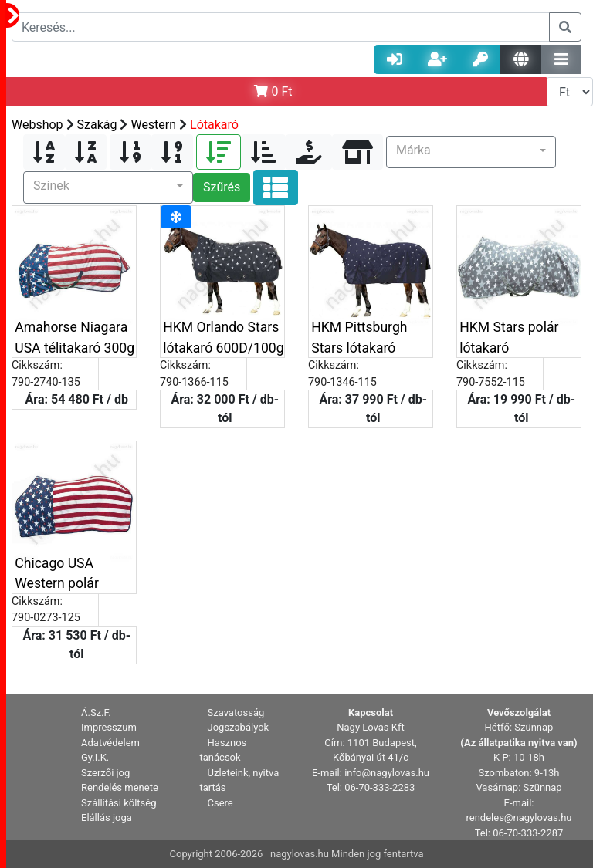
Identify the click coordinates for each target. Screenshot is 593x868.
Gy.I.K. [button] (95, 757)
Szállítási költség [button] (119, 803)
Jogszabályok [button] (239, 727)
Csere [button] (220, 803)
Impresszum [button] (109, 727)
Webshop (37, 125)
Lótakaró (214, 125)
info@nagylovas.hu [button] (387, 773)
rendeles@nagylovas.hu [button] (519, 817)
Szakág (97, 125)
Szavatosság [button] (236, 713)
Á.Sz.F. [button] (96, 713)
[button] (471, 152)
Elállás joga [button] (107, 817)
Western (153, 125)
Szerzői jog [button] (105, 773)
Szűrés (222, 187)
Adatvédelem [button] (110, 743)
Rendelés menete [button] (120, 787)
